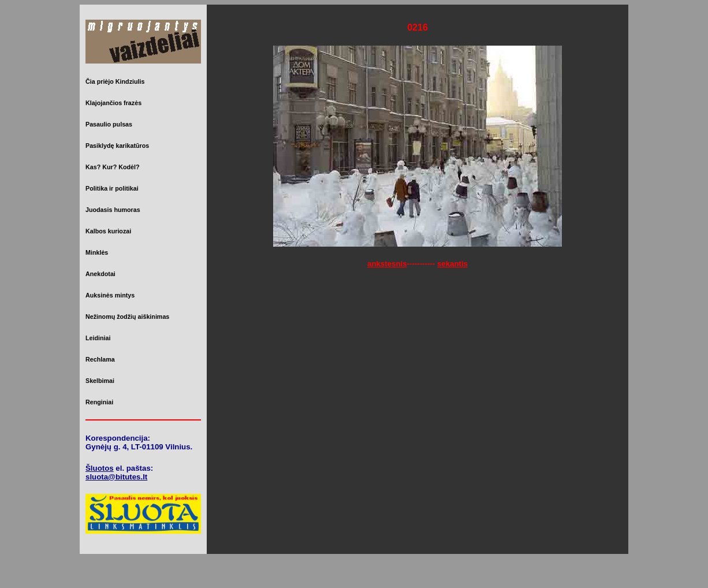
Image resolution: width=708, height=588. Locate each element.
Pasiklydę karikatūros (117, 146)
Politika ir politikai (112, 188)
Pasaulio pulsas (109, 124)
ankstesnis (387, 264)
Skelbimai (100, 381)
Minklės (97, 252)
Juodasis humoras (113, 210)
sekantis (452, 264)
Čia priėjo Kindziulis (115, 81)
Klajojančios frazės (113, 103)
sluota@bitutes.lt (116, 477)
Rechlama (100, 359)
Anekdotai (100, 274)
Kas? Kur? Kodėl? (113, 167)
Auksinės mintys (110, 295)
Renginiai (99, 402)
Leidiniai (98, 338)
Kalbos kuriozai (108, 231)
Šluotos (100, 468)
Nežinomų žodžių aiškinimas (127, 317)
